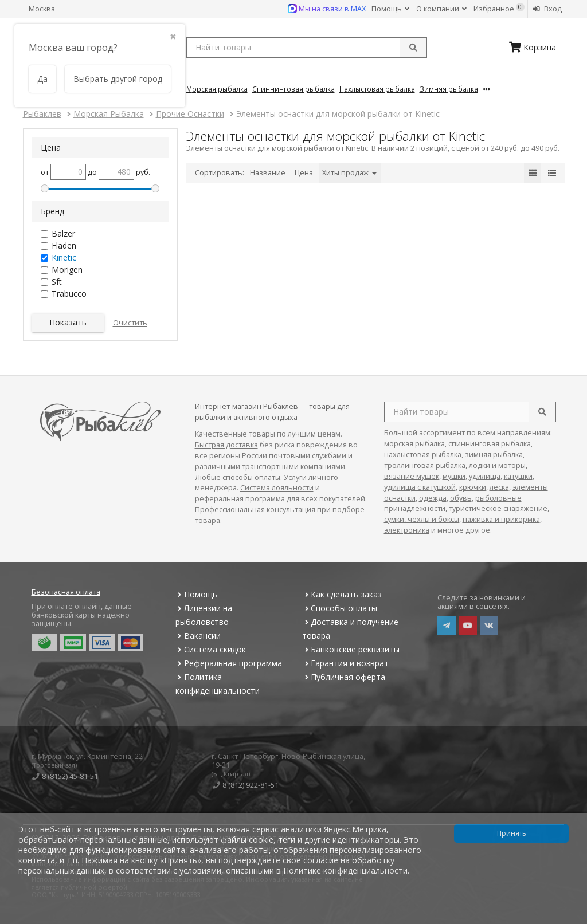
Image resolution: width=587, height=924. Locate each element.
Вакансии (198, 636)
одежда (433, 498)
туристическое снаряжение (498, 508)
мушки (454, 476)
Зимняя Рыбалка (449, 89)
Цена (304, 173)
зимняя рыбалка (494, 455)
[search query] (307, 48)
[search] (542, 412)
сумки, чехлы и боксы (422, 519)
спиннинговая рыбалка (490, 444)
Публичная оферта (344, 677)
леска (499, 487)
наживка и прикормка (501, 519)
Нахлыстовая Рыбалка (377, 89)
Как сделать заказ (342, 594)
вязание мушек (412, 476)
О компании (441, 9)
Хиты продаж (350, 173)
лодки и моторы (497, 465)
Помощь (390, 9)
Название (268, 173)
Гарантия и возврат (345, 663)
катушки (518, 476)
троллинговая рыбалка (425, 465)
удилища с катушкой (420, 487)
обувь (461, 498)
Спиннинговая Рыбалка (293, 89)
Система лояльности (277, 488)
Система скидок (211, 649)
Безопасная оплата (66, 592)
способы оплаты (251, 477)
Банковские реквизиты (351, 649)
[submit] (413, 48)
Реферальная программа (229, 663)
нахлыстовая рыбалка (423, 455)
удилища (485, 476)
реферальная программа (240, 499)
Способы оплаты (340, 608)
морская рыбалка (414, 444)
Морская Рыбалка (217, 89)
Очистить (130, 323)
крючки (473, 487)
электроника (407, 530)
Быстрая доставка (226, 445)
